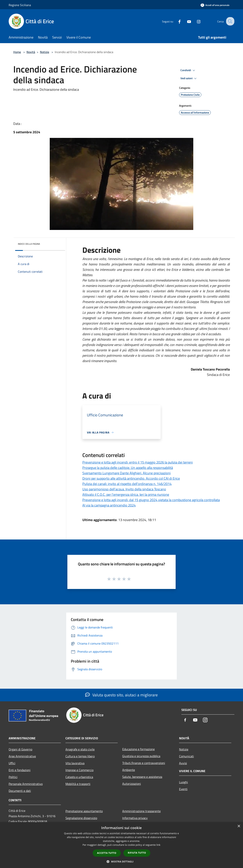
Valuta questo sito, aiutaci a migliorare (121, 695)
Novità (31, 52)
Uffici (12, 763)
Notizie (45, 52)
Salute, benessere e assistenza (142, 777)
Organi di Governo (20, 749)
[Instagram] (196, 21)
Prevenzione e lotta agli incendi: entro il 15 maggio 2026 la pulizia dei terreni (138, 462)
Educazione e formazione (138, 749)
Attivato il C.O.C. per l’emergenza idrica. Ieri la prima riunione (126, 495)
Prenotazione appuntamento (84, 811)
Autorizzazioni (132, 784)
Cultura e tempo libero (80, 756)
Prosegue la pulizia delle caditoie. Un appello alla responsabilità (128, 468)
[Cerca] (230, 21)
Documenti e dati (20, 791)
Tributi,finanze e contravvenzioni (144, 763)
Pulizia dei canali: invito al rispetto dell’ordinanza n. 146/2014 (127, 484)
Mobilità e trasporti (78, 784)
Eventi (183, 789)
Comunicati (186, 756)
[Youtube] (186, 21)
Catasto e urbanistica (79, 777)
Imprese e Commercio (79, 770)
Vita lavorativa (75, 763)
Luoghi (183, 782)
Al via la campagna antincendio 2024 (109, 505)
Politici (13, 777)
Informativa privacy (135, 818)
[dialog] (121, 845)
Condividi (188, 70)
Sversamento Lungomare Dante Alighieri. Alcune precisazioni (126, 473)
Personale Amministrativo (26, 784)
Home (17, 52)
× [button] (239, 826)
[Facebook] (176, 21)
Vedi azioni (189, 78)
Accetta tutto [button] (107, 853)
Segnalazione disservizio (81, 818)
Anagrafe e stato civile (80, 749)
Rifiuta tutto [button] (137, 853)
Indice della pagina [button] (29, 244)
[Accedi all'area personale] (215, 5)
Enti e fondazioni (20, 770)
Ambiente (129, 770)
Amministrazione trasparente (141, 811)
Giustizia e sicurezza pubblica (141, 756)
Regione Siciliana (20, 5)
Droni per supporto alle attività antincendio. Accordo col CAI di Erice (131, 478)
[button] (121, 861)
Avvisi (183, 763)
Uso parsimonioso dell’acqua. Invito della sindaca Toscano (124, 489)
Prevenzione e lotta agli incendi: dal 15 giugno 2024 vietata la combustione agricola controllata (151, 500)
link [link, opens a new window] (158, 845)
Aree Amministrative (22, 756)
